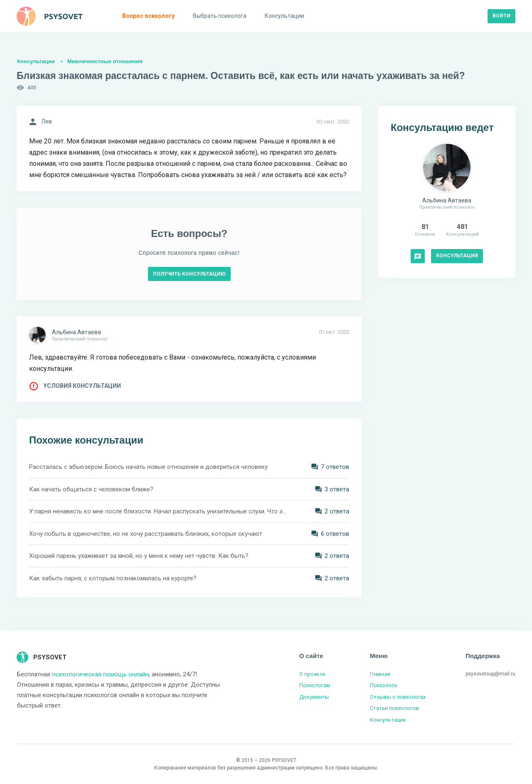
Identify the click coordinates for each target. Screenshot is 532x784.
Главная (380, 674)
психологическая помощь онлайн (100, 674)
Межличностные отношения (105, 61)
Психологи (383, 685)
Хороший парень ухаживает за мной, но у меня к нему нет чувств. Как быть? (139, 556)
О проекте (312, 674)
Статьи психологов (394, 708)
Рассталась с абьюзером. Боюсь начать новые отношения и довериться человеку (148, 467)
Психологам (315, 685)
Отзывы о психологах (398, 697)
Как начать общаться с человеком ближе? (91, 489)
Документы (314, 697)
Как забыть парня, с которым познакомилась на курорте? (113, 578)
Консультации (36, 61)
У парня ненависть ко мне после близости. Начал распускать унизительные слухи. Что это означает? (158, 511)
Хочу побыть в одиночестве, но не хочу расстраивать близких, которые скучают (146, 534)
